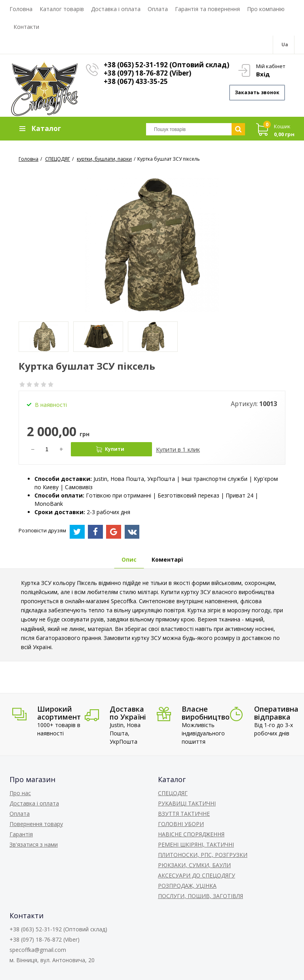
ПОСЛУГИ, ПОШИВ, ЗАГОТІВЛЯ (200, 896)
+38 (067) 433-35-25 (136, 81)
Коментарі (167, 559)
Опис (129, 559)
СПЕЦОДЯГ (173, 793)
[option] (44, 337)
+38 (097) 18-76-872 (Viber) (147, 73)
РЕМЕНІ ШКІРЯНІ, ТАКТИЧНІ (196, 844)
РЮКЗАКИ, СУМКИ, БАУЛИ (194, 865)
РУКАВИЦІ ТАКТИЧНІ (187, 803)
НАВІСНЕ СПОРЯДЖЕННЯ (191, 834)
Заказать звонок (257, 92)
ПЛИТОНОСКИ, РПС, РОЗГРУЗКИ (203, 855)
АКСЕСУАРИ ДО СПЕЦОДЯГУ (197, 875)
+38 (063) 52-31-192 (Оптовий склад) (166, 65)
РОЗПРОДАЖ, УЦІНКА (187, 886)
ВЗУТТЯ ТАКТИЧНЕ (184, 814)
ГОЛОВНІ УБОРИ (181, 824)
